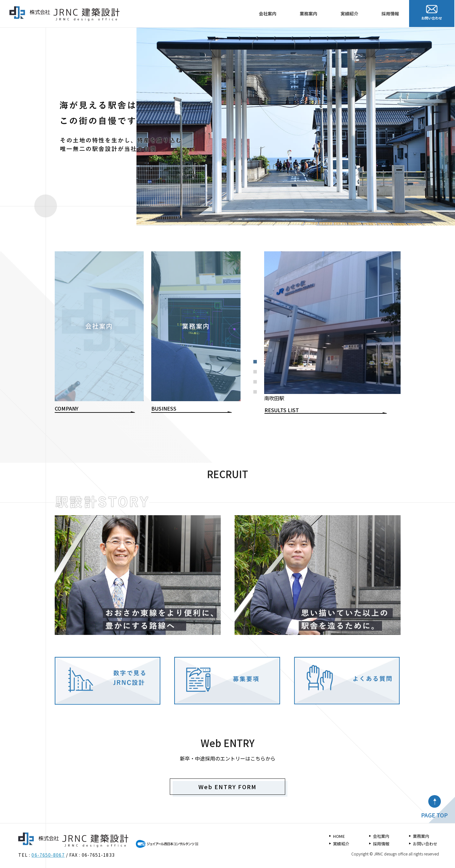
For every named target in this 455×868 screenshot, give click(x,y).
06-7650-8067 (48, 855)
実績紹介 (349, 14)
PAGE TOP (434, 815)
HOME (339, 836)
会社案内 (268, 14)
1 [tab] (257, 363)
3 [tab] (257, 383)
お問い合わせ (425, 844)
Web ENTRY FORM (227, 787)
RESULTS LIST (282, 410)
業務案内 (308, 14)
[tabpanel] (332, 327)
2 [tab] (257, 373)
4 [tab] (257, 393)
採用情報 (390, 14)
